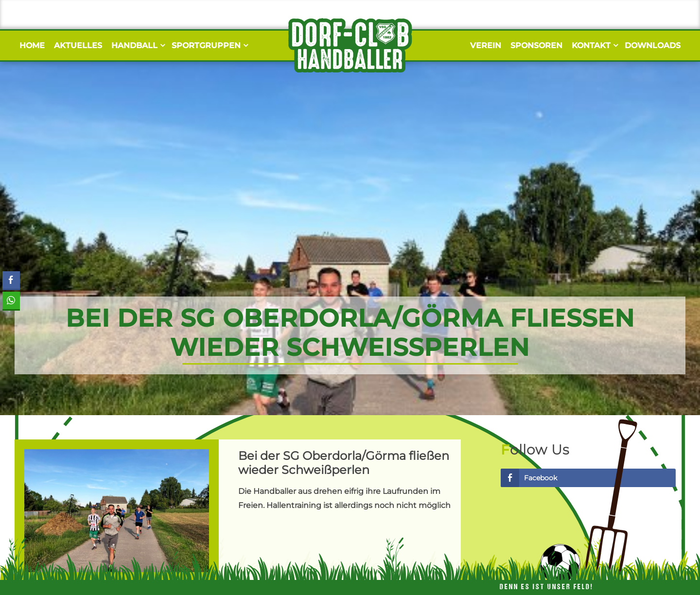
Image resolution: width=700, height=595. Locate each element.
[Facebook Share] (11, 280)
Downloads (653, 45)
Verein (486, 45)
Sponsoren (536, 45)
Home (32, 45)
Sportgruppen (209, 45)
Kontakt (594, 45)
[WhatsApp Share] (11, 300)
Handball (137, 45)
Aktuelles (78, 45)
